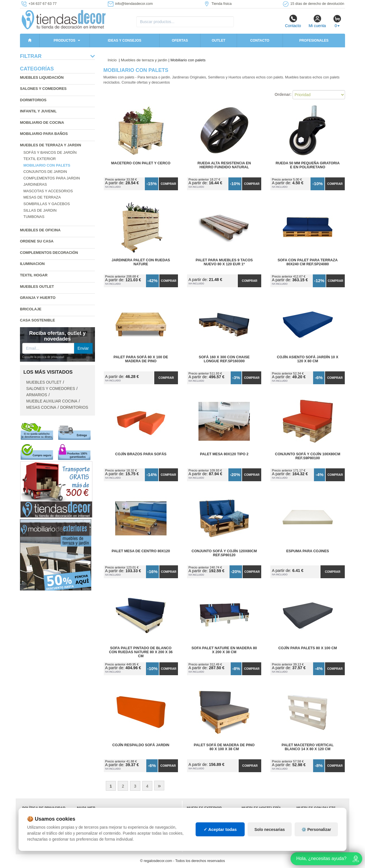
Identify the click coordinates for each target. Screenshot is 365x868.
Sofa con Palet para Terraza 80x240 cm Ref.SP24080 (308, 262)
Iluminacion (32, 264)
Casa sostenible (37, 320)
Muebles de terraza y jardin (50, 145)
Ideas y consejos (125, 41)
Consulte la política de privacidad (43, 357)
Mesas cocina (41, 407)
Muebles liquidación (42, 77)
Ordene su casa (37, 241)
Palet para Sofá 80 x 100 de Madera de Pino (141, 359)
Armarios (37, 395)
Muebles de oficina (40, 230)
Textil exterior (40, 159)
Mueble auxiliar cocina (52, 401)
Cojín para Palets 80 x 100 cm (308, 648)
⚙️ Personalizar (316, 829)
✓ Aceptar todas (220, 829)
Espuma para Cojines (308, 551)
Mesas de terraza (42, 197)
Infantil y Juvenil (38, 111)
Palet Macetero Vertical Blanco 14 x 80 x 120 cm (308, 747)
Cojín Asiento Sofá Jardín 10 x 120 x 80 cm (308, 359)
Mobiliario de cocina (42, 123)
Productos (64, 41)
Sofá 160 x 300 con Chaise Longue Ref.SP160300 (224, 359)
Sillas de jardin (40, 210)
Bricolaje (31, 309)
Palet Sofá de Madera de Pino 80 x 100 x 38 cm (224, 747)
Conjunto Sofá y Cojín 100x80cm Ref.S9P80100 (308, 456)
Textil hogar (34, 275)
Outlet (218, 41)
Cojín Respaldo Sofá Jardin (141, 745)
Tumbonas (34, 217)
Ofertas (180, 41)
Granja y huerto (38, 298)
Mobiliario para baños (44, 134)
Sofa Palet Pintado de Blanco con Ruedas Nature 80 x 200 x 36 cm (141, 652)
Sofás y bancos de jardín (50, 152)
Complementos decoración (49, 253)
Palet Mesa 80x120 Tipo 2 (224, 454)
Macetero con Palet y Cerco (141, 163)
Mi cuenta (317, 21)
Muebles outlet (37, 287)
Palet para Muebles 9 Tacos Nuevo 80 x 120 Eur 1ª (224, 262)
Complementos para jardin (52, 178)
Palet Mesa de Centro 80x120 (141, 551)
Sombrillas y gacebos (47, 204)
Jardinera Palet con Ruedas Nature (141, 262)
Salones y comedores (43, 89)
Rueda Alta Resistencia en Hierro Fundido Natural (224, 165)
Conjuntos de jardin (45, 172)
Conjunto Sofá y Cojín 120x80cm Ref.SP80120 (224, 553)
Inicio (112, 60)
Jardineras (35, 184)
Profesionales (314, 41)
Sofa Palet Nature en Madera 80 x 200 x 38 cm (224, 650)
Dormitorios (33, 100)
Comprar (168, 184)
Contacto (293, 21)
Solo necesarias (270, 829)
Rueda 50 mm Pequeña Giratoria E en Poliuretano (308, 165)
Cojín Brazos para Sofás (141, 454)
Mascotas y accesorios (48, 191)
